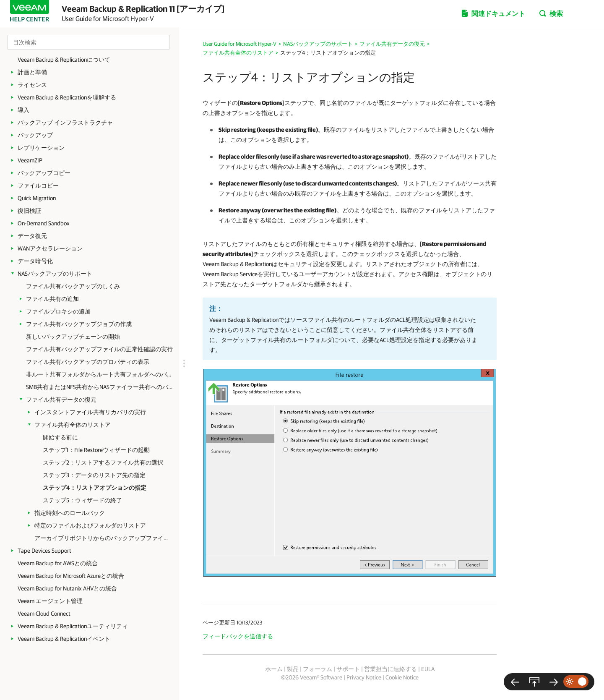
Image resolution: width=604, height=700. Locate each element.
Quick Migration (37, 198)
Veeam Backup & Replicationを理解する (67, 97)
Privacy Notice (364, 677)
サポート (348, 669)
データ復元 (32, 236)
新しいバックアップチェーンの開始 (73, 337)
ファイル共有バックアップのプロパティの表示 (88, 362)
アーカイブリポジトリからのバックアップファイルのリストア (103, 538)
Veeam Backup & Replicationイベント (64, 639)
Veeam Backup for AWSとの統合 (58, 563)
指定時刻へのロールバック (70, 513)
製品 (293, 669)
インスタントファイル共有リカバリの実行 (90, 412)
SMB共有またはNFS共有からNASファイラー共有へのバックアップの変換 (99, 387)
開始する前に (60, 437)
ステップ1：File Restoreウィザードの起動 (96, 450)
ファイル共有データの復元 (61, 400)
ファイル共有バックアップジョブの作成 (79, 324)
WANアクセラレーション (50, 248)
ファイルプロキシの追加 (58, 311)
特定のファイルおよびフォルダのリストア (90, 525)
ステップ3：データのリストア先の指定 (94, 475)
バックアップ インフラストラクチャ (65, 123)
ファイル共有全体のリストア (73, 425)
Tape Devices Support (44, 551)
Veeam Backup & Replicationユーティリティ (73, 626)
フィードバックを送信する (238, 636)
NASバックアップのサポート (55, 274)
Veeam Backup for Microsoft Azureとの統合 (71, 576)
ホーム (274, 669)
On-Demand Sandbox (44, 223)
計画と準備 (32, 72)
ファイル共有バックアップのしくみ (73, 286)
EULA (428, 669)
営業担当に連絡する (391, 669)
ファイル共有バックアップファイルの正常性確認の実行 (99, 349)
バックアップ (35, 135)
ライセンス (32, 85)
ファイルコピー (38, 185)
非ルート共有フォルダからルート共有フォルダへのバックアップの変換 (99, 374)
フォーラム (318, 669)
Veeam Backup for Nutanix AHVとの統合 (67, 588)
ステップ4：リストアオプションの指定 (95, 488)
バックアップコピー (44, 173)
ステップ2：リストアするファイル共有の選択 (103, 462)
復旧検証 (29, 211)
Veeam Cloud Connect (44, 614)
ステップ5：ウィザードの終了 (82, 500)
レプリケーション (41, 148)
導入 (23, 110)
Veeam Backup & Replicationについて (64, 60)
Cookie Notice (402, 677)
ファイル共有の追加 (52, 299)
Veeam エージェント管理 (50, 601)
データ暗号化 (35, 261)
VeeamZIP (30, 160)
